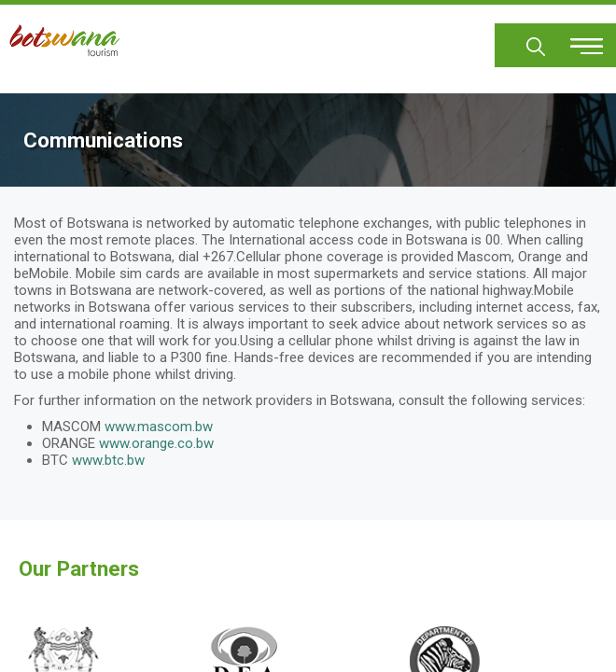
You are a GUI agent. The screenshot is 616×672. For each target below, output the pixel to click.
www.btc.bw (108, 460)
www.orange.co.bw (156, 443)
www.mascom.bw (159, 427)
